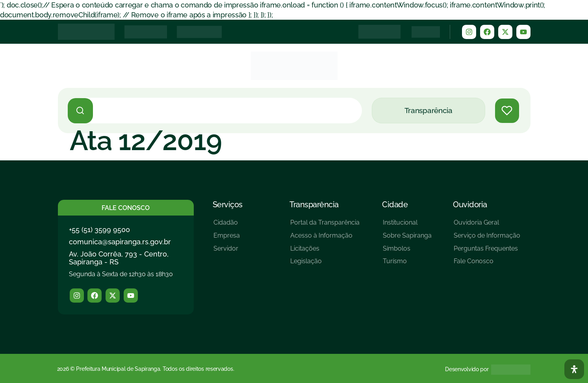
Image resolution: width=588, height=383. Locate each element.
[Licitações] (325, 252)
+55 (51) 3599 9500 (99, 230)
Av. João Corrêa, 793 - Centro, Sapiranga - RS (119, 258)
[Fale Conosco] (487, 264)
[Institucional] (407, 226)
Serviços (228, 205)
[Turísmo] (407, 264)
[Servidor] (227, 252)
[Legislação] (325, 264)
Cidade (395, 205)
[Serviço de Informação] (487, 239)
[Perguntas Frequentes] (487, 252)
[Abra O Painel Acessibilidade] (574, 369)
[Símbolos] (407, 252)
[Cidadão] (227, 226)
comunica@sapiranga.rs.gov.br (120, 242)
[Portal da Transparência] (325, 226)
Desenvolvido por (467, 369)
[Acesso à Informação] (325, 239)
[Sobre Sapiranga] (407, 239)
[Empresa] (227, 239)
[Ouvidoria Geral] (487, 226)
